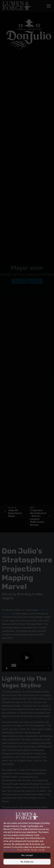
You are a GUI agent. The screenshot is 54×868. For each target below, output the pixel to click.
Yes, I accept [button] (27, 855)
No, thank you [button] (27, 862)
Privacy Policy (10, 850)
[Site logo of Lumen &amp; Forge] (27, 816)
